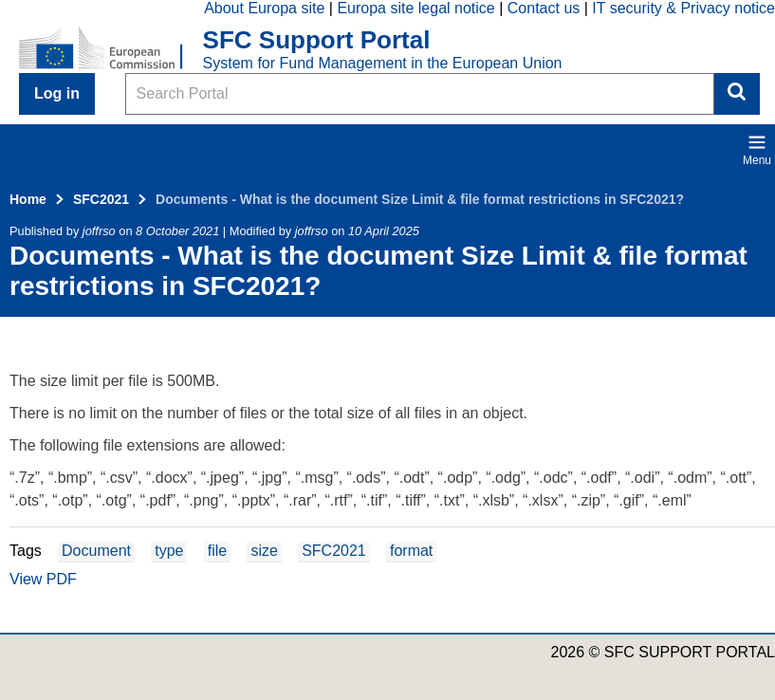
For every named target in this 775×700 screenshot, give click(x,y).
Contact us (544, 8)
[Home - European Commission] (111, 49)
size (264, 551)
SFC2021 (101, 199)
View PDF (43, 579)
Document (96, 551)
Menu (757, 150)
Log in (57, 93)
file (217, 551)
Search (737, 94)
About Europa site (264, 8)
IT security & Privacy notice (683, 8)
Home (28, 199)
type (169, 551)
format (411, 551)
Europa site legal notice (415, 8)
